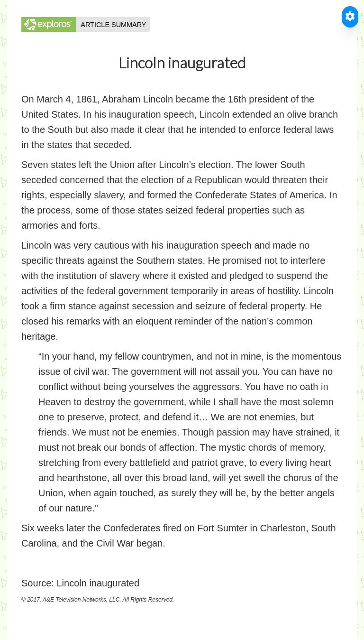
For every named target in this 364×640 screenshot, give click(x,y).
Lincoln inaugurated (98, 583)
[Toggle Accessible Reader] (350, 17)
